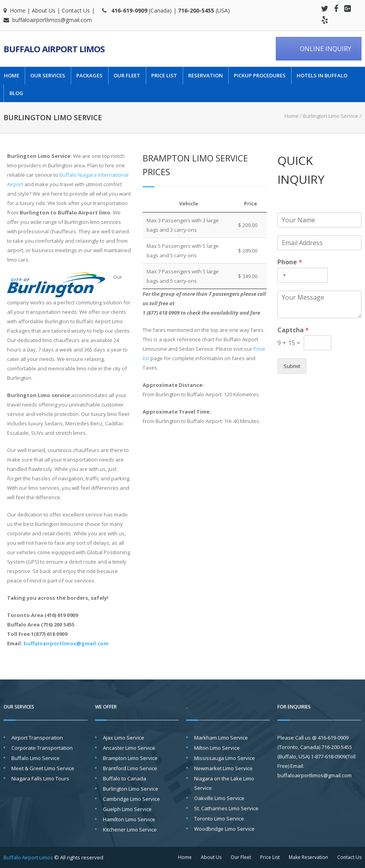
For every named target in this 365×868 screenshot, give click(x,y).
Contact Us (76, 10)
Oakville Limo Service (219, 798)
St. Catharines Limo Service (226, 808)
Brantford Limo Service (130, 768)
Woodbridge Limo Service (224, 829)
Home (18, 10)
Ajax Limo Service (124, 738)
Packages (89, 76)
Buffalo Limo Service (36, 758)
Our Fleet (127, 76)
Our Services (48, 76)
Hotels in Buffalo (322, 76)
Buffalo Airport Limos (54, 49)
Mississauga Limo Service (225, 758)
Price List (164, 76)
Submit (292, 366)
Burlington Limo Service (131, 789)
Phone (290, 262)
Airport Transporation (37, 738)
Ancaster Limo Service (129, 748)
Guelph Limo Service (127, 809)
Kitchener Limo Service (130, 830)
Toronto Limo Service (219, 819)
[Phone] (303, 275)
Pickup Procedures (260, 76)
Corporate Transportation (42, 748)
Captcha (293, 330)
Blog (16, 93)
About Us (44, 10)
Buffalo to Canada (125, 778)
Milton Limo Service (217, 748)
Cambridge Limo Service (131, 799)
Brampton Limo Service (130, 758)
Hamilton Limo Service (129, 819)
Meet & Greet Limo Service (43, 768)
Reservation (205, 76)
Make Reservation (308, 857)
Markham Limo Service (221, 738)
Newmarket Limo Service (223, 768)
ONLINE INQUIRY (326, 49)
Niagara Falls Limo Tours (40, 778)
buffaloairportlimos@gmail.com (52, 20)
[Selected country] (283, 275)
